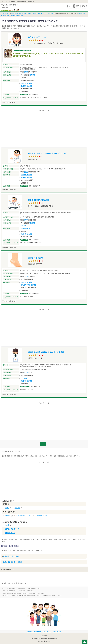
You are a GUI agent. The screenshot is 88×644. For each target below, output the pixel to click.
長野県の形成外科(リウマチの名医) (43, 13)
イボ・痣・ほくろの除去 (24, 516)
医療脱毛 (8, 516)
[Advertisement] (44, 127)
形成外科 (18, 508)
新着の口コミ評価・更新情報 (13, 562)
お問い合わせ (57, 632)
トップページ (71, 6)
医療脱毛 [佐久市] (26, 86)
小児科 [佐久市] (26, 229)
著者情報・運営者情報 (34, 632)
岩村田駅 (32, 223)
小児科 (7, 508)
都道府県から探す (84, 6)
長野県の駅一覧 (10, 533)
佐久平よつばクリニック (38, 37)
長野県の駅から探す (17, 16)
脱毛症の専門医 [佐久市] (28, 285)
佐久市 (26, 72)
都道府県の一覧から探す (11, 556)
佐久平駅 (32, 75)
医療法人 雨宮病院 (35, 258)
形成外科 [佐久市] (26, 83)
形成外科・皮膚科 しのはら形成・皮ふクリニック (48, 153)
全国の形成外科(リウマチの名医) (21, 13)
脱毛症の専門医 (42, 516)
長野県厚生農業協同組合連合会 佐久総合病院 (46, 352)
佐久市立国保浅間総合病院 (39, 200)
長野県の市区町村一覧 (12, 529)
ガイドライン (47, 632)
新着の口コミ (77, 6)
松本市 (7, 525)
